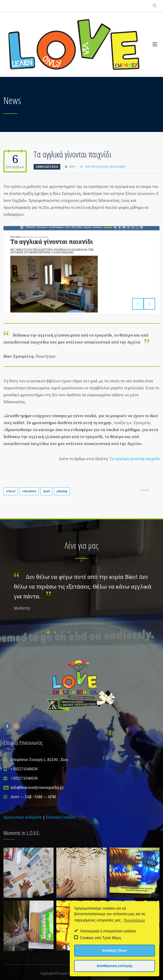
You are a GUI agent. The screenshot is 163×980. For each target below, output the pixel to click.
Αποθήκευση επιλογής (115, 966)
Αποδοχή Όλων (115, 951)
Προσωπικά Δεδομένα (23, 817)
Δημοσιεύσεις (47, 167)
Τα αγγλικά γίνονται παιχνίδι (134, 459)
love (72, 166)
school (11, 491)
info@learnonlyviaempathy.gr (37, 787)
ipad (46, 491)
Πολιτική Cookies (61, 817)
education (29, 491)
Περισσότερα (134, 920)
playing (62, 491)
